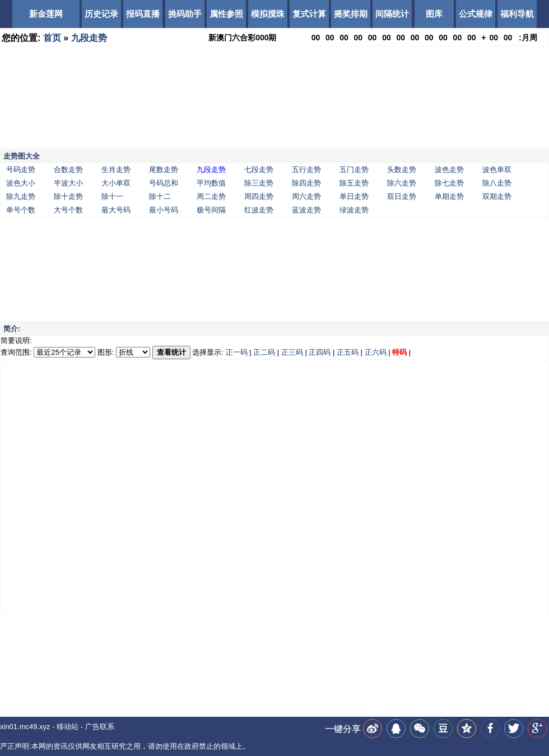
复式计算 (309, 14)
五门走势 (354, 170)
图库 (434, 14)
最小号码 (164, 210)
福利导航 (517, 14)
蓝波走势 (306, 210)
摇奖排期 (351, 14)
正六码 (376, 352)
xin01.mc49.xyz (25, 727)
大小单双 (116, 183)
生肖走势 (116, 170)
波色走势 (449, 170)
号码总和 (164, 183)
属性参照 (226, 14)
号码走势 (21, 170)
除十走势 (68, 196)
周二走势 (211, 196)
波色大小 (21, 183)
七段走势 (259, 170)
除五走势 (354, 183)
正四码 (320, 352)
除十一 (112, 196)
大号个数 (68, 210)
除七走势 (449, 183)
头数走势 (402, 170)
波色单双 (497, 170)
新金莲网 (46, 14)
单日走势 (354, 196)
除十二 (160, 196)
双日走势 (402, 196)
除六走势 (402, 183)
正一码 (237, 352)
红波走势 (259, 210)
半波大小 (68, 183)
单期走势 (449, 196)
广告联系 (100, 727)
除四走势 (306, 183)
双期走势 (497, 196)
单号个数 (21, 210)
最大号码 (116, 210)
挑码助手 (185, 14)
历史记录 (101, 14)
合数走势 (68, 170)
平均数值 (211, 183)
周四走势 (259, 196)
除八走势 (497, 183)
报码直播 (143, 14)
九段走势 (89, 38)
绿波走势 (354, 210)
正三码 (292, 352)
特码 (399, 352)
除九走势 (21, 196)
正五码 (348, 352)
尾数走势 (164, 170)
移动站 (68, 727)
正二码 (264, 352)
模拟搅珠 (268, 14)
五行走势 (306, 170)
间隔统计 (392, 14)
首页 (52, 38)
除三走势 (259, 183)
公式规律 (476, 14)
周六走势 (306, 196)
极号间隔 (211, 210)
